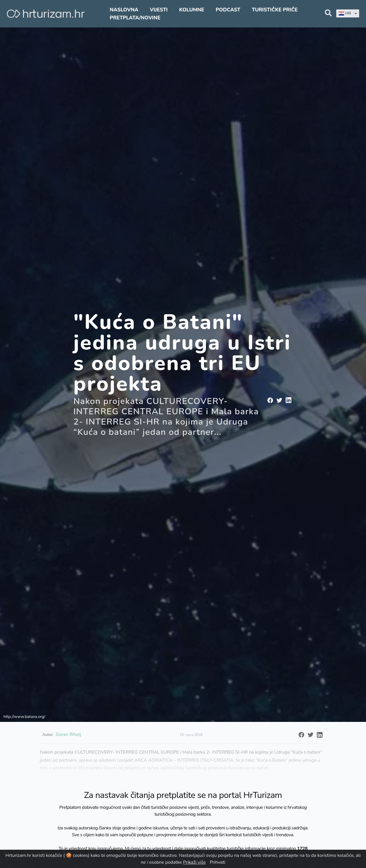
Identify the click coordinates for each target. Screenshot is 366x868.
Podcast (228, 10)
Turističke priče (275, 10)
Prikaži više (194, 862)
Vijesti (159, 10)
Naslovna (124, 10)
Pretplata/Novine (135, 18)
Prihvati (218, 862)
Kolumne (192, 10)
